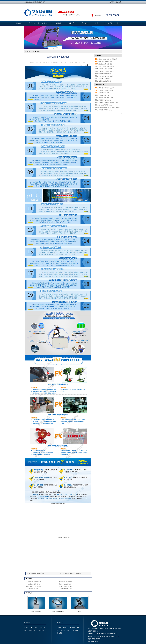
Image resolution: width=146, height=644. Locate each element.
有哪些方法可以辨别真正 (34, 589)
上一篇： (29, 573)
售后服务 (98, 23)
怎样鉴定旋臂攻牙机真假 (65, 586)
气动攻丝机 (32, 630)
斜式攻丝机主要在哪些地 (34, 582)
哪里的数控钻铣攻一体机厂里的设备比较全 (109, 107)
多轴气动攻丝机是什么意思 (105, 110)
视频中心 (71, 23)
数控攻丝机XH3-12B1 (37, 611)
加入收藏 (119, 2)
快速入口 (60, 622)
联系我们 (111, 23)
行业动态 (38, 51)
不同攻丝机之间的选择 (103, 79)
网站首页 (19, 23)
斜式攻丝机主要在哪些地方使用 (106, 88)
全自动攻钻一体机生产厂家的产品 (72, 573)
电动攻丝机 (34, 627)
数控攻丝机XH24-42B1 (58, 611)
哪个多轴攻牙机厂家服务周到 (105, 98)
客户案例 (85, 23)
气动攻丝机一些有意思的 (65, 582)
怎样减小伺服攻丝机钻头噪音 (105, 76)
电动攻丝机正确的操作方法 (105, 69)
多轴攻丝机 (41, 630)
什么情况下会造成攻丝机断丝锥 (106, 66)
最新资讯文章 (100, 84)
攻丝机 (79, 611)
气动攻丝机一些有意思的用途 (105, 90)
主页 (33, 51)
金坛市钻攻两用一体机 (34, 584)
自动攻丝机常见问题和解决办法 (106, 71)
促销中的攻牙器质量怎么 (65, 589)
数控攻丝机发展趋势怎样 (104, 74)
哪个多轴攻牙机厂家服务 (34, 586)
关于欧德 (32, 23)
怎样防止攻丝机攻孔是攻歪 (105, 62)
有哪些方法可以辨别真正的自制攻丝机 (108, 103)
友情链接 (27, 622)
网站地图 (60, 633)
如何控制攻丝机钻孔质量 (104, 81)
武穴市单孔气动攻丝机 (38, 573)
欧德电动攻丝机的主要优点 (105, 64)
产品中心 (45, 23)
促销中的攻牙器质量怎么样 (105, 105)
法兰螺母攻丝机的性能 (65, 584)
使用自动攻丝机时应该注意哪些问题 (107, 59)
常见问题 (58, 23)
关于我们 (112, 2)
